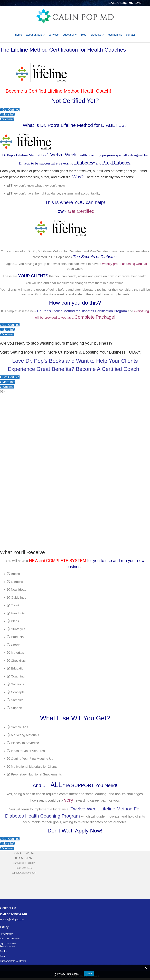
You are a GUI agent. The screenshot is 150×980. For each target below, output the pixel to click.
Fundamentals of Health (13, 961)
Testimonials (115, 35)
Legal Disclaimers (8, 944)
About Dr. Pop (34, 35)
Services (54, 35)
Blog (84, 35)
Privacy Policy (6, 934)
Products (96, 35)
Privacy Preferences (68, 974)
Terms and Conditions (10, 939)
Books (3, 951)
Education (69, 35)
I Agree (89, 974)
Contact (130, 35)
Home (18, 35)
